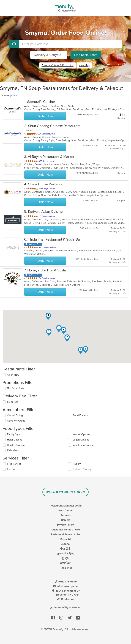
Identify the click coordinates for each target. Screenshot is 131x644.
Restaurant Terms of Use (66, 534)
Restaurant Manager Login (66, 506)
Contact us (65, 599)
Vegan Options (81, 440)
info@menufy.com (65, 586)
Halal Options (15, 440)
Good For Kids (81, 415)
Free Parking (14, 464)
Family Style (14, 434)
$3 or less (13, 402)
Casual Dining (15, 415)
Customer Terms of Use (66, 530)
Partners (65, 515)
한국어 (66, 558)
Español (66, 544)
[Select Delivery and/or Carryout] (49, 55)
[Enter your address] (71, 44)
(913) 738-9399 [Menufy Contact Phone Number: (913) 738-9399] (65, 582)
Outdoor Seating (82, 469)
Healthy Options (16, 445)
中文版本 (65, 549)
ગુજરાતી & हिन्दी (66, 554)
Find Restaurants (86, 55)
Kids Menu (13, 450)
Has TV (77, 464)
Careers (66, 520)
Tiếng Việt (65, 568)
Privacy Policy (65, 525)
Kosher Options (81, 434)
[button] (81, 350)
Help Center (66, 510)
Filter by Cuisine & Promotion (58, 65)
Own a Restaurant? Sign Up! (66, 492)
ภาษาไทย (66, 563)
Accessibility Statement (66, 607)
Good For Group (16, 421)
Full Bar (11, 469)
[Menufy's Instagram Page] (61, 618)
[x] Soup (14, 95)
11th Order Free (16, 388)
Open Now (13, 375)
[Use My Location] (14, 44)
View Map (84, 65)
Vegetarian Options (83, 445)
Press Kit (66, 539)
